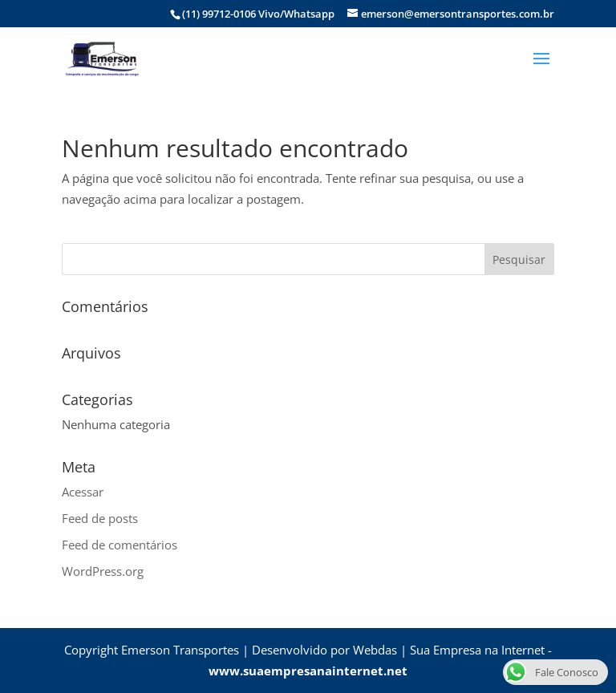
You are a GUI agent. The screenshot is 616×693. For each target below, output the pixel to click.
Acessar (83, 492)
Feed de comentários (120, 545)
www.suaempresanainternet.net (308, 671)
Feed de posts (100, 518)
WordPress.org (103, 571)
